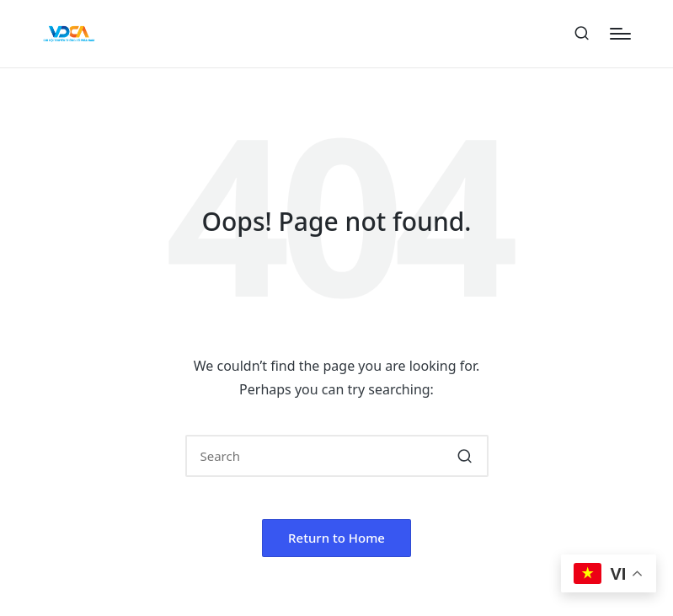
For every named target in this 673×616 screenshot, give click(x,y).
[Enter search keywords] (337, 456)
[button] (465, 456)
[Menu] (620, 34)
